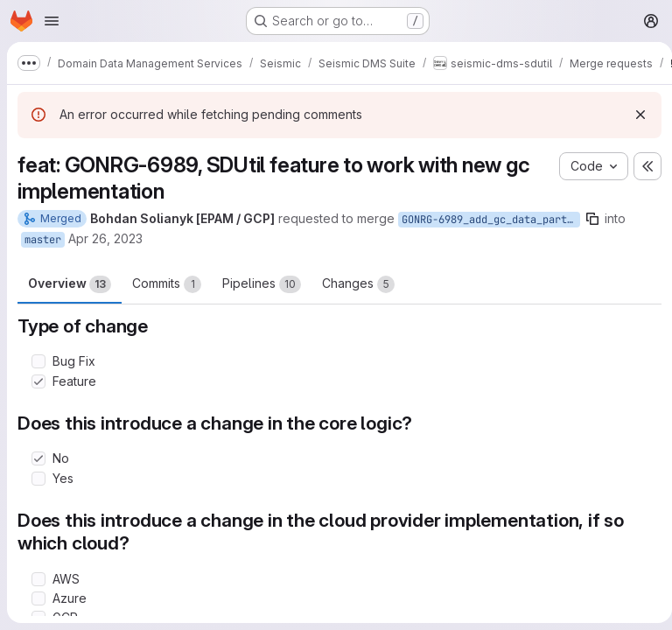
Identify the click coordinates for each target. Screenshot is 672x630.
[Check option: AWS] (38, 579)
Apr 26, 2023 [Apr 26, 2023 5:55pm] (105, 238)
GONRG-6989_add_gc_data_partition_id (491, 220)
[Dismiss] (633, 115)
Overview (70, 284)
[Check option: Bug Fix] (38, 361)
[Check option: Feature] (38, 381)
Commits (167, 284)
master (43, 240)
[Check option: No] (38, 458)
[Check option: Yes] (38, 479)
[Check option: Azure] (38, 598)
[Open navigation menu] (52, 21)
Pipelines (262, 284)
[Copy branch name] (592, 219)
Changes (358, 284)
